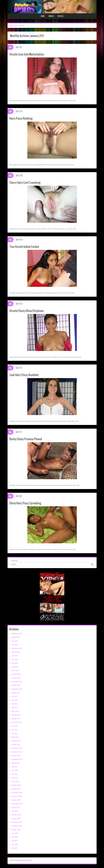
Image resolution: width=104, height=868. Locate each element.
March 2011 (15, 737)
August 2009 (16, 807)
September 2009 (17, 804)
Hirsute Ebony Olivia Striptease (27, 311)
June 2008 (15, 833)
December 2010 (17, 748)
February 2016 (16, 674)
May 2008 (15, 837)
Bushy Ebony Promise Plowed (26, 439)
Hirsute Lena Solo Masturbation (27, 54)
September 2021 (17, 634)
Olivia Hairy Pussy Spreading (25, 503)
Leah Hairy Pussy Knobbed (24, 375)
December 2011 (17, 722)
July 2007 (15, 841)
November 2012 (17, 682)
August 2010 (16, 763)
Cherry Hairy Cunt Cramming (25, 183)
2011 (16, 26)
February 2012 (16, 715)
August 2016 (16, 652)
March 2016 (15, 671)
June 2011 (15, 726)
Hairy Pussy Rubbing (21, 118)
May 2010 (15, 774)
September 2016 (17, 648)
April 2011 (15, 733)
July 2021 (15, 641)
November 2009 (17, 796)
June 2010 (15, 770)
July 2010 (15, 767)
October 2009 (16, 800)
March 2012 (15, 711)
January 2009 (16, 819)
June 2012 (15, 700)
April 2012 (15, 708)
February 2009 (16, 815)
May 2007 (15, 848)
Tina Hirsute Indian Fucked (24, 247)
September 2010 (17, 759)
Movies (51, 16)
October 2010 (16, 756)
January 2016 (16, 678)
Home (43, 16)
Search (14, 561)
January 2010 (16, 789)
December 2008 (17, 822)
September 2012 (17, 689)
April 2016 (15, 667)
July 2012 (15, 696)
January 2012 (16, 719)
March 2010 (15, 782)
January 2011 (16, 745)
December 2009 (17, 793)
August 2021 (16, 637)
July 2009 (15, 811)
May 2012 (15, 704)
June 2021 (15, 645)
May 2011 (15, 730)
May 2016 (15, 663)
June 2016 (15, 659)
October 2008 (16, 830)
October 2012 (16, 685)
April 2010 (15, 778)
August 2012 (16, 693)
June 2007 (15, 844)
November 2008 (17, 826)
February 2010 (16, 785)
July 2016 (15, 656)
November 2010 (17, 752)
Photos (60, 16)
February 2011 (16, 741)
